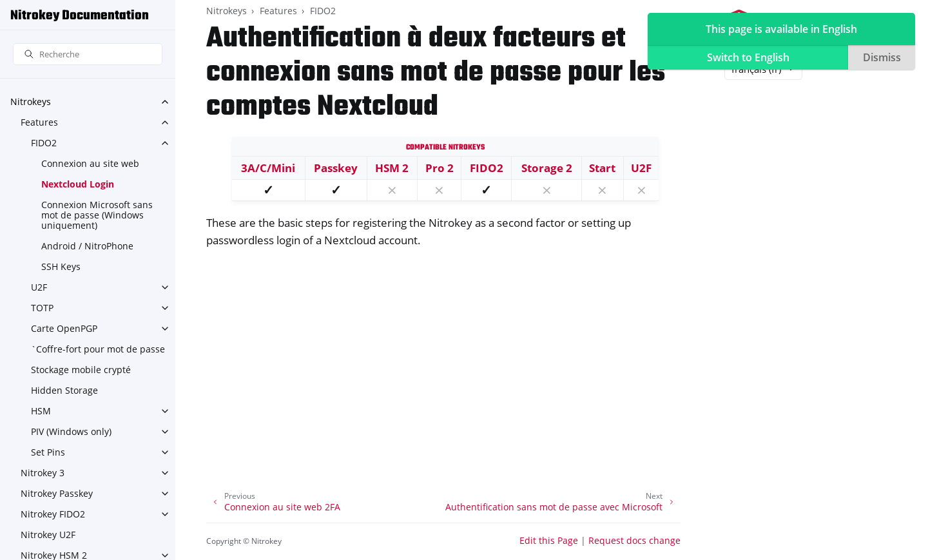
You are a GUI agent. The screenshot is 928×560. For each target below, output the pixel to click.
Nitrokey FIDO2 (53, 514)
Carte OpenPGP (64, 328)
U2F (39, 287)
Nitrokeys (31, 101)
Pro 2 (440, 168)
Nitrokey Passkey (57, 493)
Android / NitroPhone (87, 246)
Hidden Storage (64, 390)
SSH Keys (61, 266)
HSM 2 (392, 168)
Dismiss (882, 57)
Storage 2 (547, 168)
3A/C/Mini (268, 168)
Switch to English (748, 57)
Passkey (336, 168)
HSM (41, 411)
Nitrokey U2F (48, 535)
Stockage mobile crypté (81, 370)
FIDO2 (44, 143)
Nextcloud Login (78, 184)
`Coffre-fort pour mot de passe (98, 349)
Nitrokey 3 (43, 473)
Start (602, 168)
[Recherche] (88, 54)
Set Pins (48, 452)
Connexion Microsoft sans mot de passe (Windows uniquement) (97, 215)
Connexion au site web (90, 163)
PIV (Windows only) (71, 431)
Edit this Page (549, 540)
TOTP (42, 308)
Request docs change (634, 540)
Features (39, 122)
